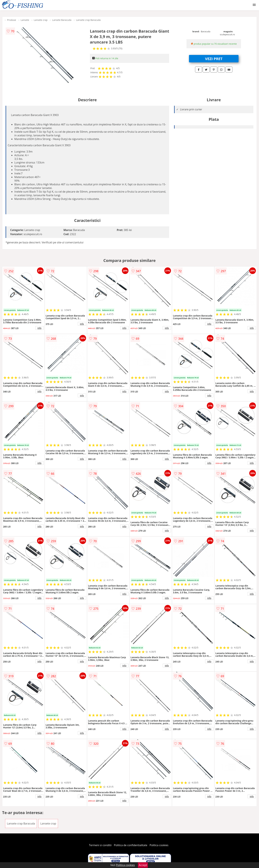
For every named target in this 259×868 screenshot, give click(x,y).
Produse (12, 20)
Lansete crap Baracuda (88, 20)
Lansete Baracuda (62, 20)
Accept (143, 865)
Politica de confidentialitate (131, 845)
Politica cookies (159, 845)
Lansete (25, 20)
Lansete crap (41, 20)
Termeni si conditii (100, 845)
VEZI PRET (214, 59)
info (39, 328)
